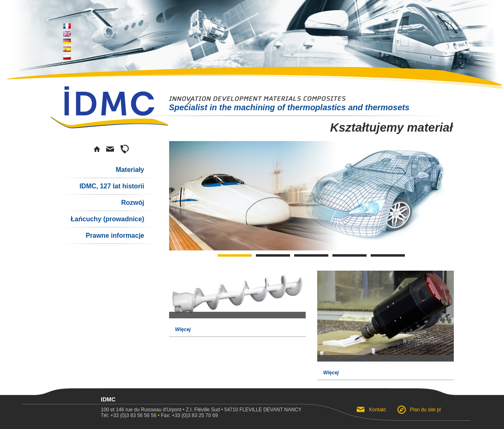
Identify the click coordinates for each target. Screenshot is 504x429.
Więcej (183, 329)
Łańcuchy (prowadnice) (108, 219)
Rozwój (133, 203)
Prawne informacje (115, 235)
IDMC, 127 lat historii (112, 186)
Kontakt (378, 410)
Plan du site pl (425, 410)
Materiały (130, 170)
